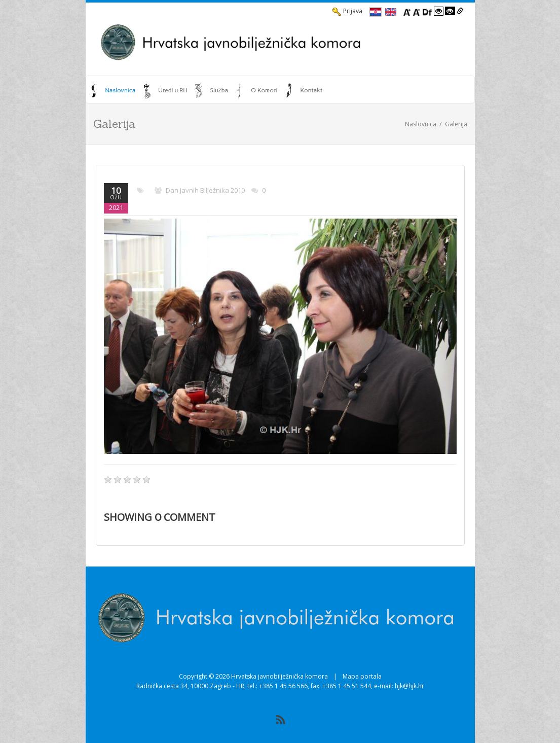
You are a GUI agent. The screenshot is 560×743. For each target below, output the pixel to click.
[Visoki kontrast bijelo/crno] (439, 11)
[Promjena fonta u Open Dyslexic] (427, 11)
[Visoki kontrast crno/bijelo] (450, 11)
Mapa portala (362, 676)
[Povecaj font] (407, 11)
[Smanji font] (417, 11)
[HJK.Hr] (280, 42)
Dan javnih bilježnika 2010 (205, 190)
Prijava (347, 11)
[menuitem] (113, 90)
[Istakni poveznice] (460, 11)
